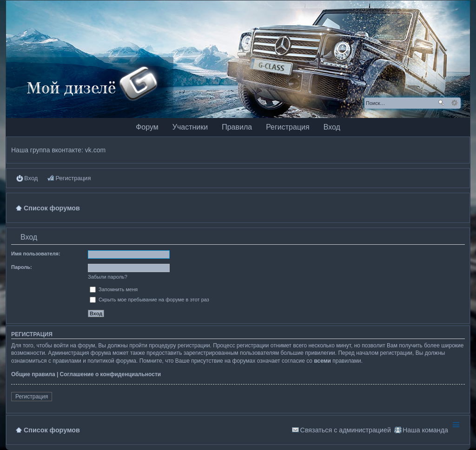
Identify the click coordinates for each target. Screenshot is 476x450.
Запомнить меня (114, 289)
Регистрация (288, 127)
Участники (190, 127)
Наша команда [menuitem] (425, 430)
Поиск (441, 103)
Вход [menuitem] (31, 178)
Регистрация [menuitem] (73, 178)
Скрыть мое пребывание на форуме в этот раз (149, 300)
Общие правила (33, 374)
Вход (332, 127)
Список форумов (52, 430)
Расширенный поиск (454, 103)
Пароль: (22, 267)
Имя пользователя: (36, 254)
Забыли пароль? (108, 277)
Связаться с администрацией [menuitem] (346, 430)
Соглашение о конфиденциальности (111, 374)
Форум (147, 127)
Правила (237, 127)
